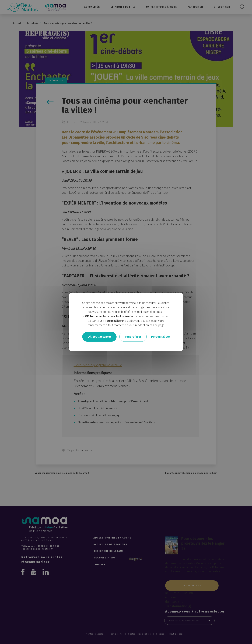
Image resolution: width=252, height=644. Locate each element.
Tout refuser (133, 337)
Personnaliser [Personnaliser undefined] (161, 337)
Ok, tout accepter (99, 337)
